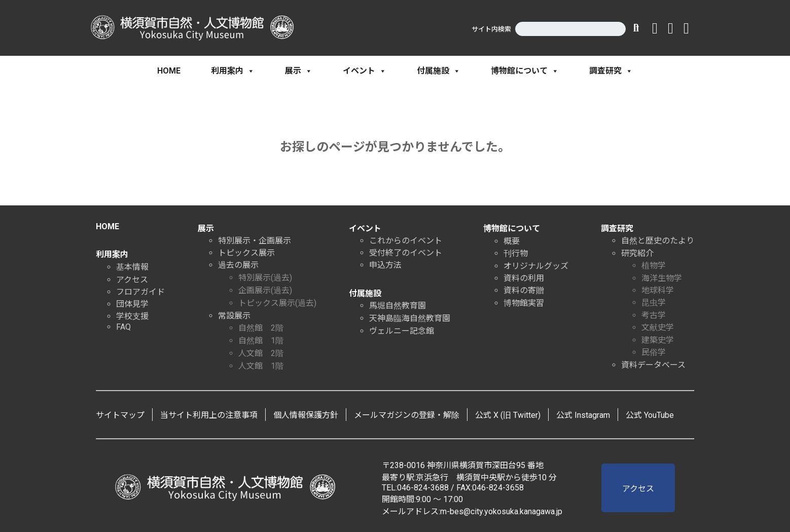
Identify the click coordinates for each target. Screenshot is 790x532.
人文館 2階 (261, 353)
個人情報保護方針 (306, 415)
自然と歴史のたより (658, 241)
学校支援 (132, 316)
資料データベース (653, 365)
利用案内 (233, 71)
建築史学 (658, 340)
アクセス (132, 280)
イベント (365, 71)
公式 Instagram (583, 415)
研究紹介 (637, 253)
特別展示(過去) (265, 278)
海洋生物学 (662, 278)
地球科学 (658, 290)
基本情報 (132, 267)
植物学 (654, 265)
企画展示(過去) (265, 290)
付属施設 (439, 71)
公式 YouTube (650, 415)
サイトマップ (120, 415)
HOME (169, 71)
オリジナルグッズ (536, 266)
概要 (512, 241)
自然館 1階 (261, 341)
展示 (299, 71)
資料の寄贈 (524, 290)
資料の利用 (524, 278)
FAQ (123, 327)
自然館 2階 (261, 328)
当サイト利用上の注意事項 (209, 415)
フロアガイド (140, 292)
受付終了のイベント (406, 253)
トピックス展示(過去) (277, 303)
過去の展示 (238, 265)
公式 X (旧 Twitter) (508, 415)
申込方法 (385, 265)
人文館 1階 (261, 366)
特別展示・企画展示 (255, 241)
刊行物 (516, 253)
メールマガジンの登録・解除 (407, 415)
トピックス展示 (246, 253)
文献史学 (658, 327)
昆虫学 (654, 303)
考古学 (654, 315)
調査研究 (611, 71)
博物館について (525, 71)
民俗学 (654, 352)
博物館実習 (524, 303)
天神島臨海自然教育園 (410, 318)
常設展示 (234, 316)
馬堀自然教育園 (398, 306)
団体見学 (132, 304)
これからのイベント (406, 241)
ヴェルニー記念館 (402, 331)
